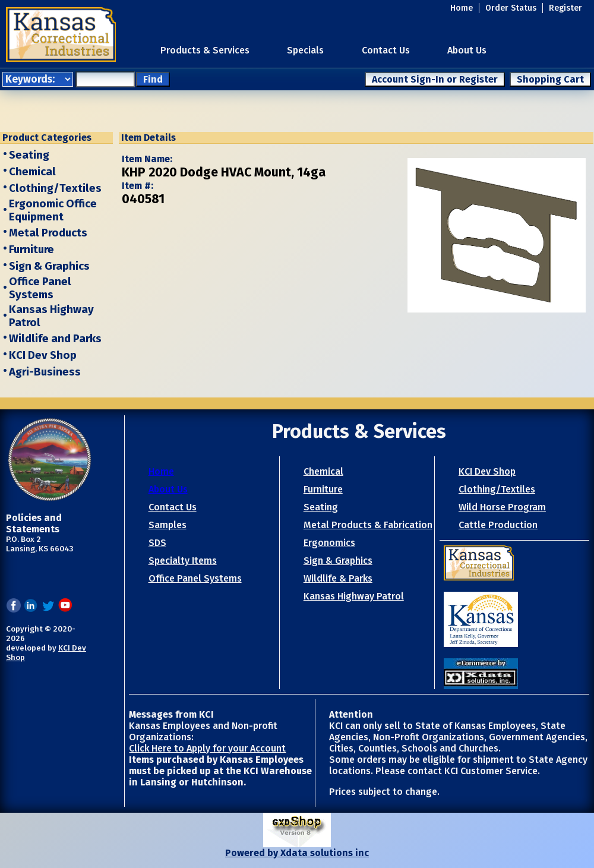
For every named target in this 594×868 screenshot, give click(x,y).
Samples (168, 525)
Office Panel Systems (40, 288)
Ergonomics (329, 543)
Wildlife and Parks (55, 339)
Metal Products (48, 233)
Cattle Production (498, 525)
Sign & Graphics (49, 266)
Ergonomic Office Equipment (53, 210)
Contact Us (386, 50)
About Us (467, 50)
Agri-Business (45, 372)
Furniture (31, 250)
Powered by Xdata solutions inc (297, 853)
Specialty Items (183, 561)
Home (462, 8)
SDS (157, 543)
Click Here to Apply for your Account (207, 748)
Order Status (511, 8)
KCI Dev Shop (43, 355)
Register (565, 8)
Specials (305, 50)
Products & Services (205, 50)
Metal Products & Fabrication (368, 525)
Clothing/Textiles (55, 188)
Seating (29, 155)
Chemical (32, 172)
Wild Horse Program (502, 507)
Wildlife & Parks (338, 578)
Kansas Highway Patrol (354, 596)
